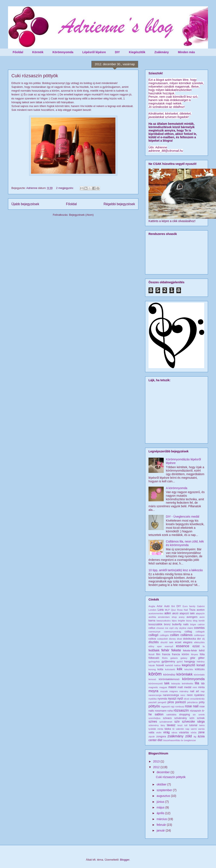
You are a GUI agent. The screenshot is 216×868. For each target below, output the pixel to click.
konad (201, 665)
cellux (152, 628)
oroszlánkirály (197, 699)
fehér (165, 650)
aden (168, 613)
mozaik (164, 691)
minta (201, 687)
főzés (165, 658)
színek (201, 718)
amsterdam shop (167, 617)
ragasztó (165, 707)
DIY (117, 52)
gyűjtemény (168, 662)
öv (182, 740)
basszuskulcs (164, 621)
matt (180, 687)
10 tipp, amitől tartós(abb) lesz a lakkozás (176, 570)
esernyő (169, 646)
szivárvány (181, 718)
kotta (160, 669)
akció (175, 613)
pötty (202, 702)
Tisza (192, 610)
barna (152, 621)
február (162, 825)
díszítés (154, 642)
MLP (167, 610)
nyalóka (153, 699)
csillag (188, 632)
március (162, 819)
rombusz (180, 707)
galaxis (174, 658)
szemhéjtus (155, 718)
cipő (171, 628)
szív (177, 722)
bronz (167, 624)
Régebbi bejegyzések (119, 204)
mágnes (174, 691)
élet (160, 740)
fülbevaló (154, 658)
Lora (161, 610)
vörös (194, 732)
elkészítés (199, 642)
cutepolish (162, 639)
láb (203, 684)
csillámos (186, 635)
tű (173, 729)
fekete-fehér (190, 651)
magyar (163, 687)
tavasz (171, 725)
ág (195, 736)
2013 (157, 761)
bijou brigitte (178, 621)
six (194, 715)
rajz (173, 707)
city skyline (181, 628)
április (161, 813)
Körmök (38, 52)
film (158, 654)
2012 (157, 767)
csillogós (164, 635)
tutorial (193, 725)
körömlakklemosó (169, 679)
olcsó (186, 699)
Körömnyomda (63, 52)
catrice (201, 624)
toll (186, 725)
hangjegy (190, 662)
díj (203, 639)
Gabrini (201, 606)
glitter (201, 658)
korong (152, 669)
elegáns (188, 642)
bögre (193, 624)
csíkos (152, 639)
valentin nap (183, 729)
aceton (201, 610)
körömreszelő (156, 684)
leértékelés (188, 684)
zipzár (152, 736)
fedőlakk (154, 650)
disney (172, 639)
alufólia (152, 617)
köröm (155, 674)
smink (202, 715)
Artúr (160, 606)
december (163, 772)
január (161, 830)
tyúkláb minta (156, 729)
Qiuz (173, 610)
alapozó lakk (187, 613)
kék (180, 669)
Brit (173, 606)
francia (166, 654)
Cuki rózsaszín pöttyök (35, 76)
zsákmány (175, 736)
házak (152, 665)
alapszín (200, 613)
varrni (194, 729)
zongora (161, 736)
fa (204, 646)
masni (172, 687)
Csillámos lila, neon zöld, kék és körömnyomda (185, 543)
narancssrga (155, 695)
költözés (200, 669)
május (161, 807)
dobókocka (190, 639)
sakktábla (171, 715)
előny (151, 646)
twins (202, 725)
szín (192, 718)
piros (171, 702)
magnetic (153, 687)
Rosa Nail (182, 610)
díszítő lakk (167, 642)
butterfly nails (180, 624)
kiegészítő (188, 665)
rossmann (161, 711)
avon (202, 617)
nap (203, 691)
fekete (176, 650)
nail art (194, 691)
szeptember (165, 790)
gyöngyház (154, 662)
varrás (201, 729)
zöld (188, 736)
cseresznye (155, 632)
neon (190, 695)
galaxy (184, 658)
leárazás (176, 684)
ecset (178, 642)
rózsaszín (181, 710)
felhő (202, 651)
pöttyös (154, 706)
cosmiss (199, 628)
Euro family (189, 606)
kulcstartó (170, 669)
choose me (162, 628)
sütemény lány (157, 725)
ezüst (196, 646)
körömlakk (185, 674)
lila (197, 683)
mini (195, 687)
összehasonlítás (171, 740)
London (152, 610)
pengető (162, 702)
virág (166, 732)
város (174, 732)
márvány (184, 691)
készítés (189, 669)
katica (178, 665)
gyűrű (180, 662)
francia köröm (181, 654)
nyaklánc (199, 695)
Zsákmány (162, 52)
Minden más (186, 52)
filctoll (151, 654)
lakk (167, 683)
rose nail (192, 706)
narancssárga (171, 695)
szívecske (188, 722)
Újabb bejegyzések (25, 204)
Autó (167, 606)
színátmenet (166, 722)
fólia (202, 654)
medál (188, 687)
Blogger (125, 860)
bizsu (189, 621)
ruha (170, 711)
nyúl (180, 698)
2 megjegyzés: (65, 188)
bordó (202, 621)
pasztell (153, 702)
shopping (184, 715)
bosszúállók (155, 624)
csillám (175, 635)
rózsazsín (196, 711)
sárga (201, 722)
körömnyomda (193, 679)
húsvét (160, 665)
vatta (151, 732)
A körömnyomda (177, 488)
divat (180, 639)
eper (159, 646)
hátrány (201, 662)
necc (183, 695)
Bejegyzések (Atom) (81, 215)
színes (153, 722)
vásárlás (184, 732)
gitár (193, 658)
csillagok (200, 632)
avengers (192, 617)
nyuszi (172, 698)
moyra (153, 691)
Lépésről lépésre (94, 52)
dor (199, 639)
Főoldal (18, 52)
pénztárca (192, 702)
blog (195, 621)
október (162, 784)
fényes (195, 654)
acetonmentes (156, 613)
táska (168, 729)
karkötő (169, 665)
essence (183, 646)
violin (159, 732)
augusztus (164, 796)
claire (190, 628)
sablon (159, 714)
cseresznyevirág (172, 632)
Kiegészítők (137, 52)
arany (182, 617)
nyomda (162, 699)
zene (201, 732)
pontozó (181, 702)
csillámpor (199, 635)
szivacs (167, 718)
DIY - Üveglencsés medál (183, 517)
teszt (180, 725)
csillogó (153, 635)
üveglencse (190, 740)
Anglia (152, 606)
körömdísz (169, 675)
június (161, 802)
